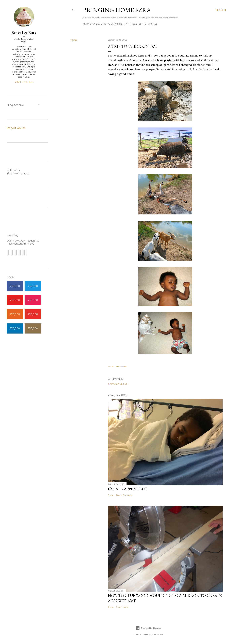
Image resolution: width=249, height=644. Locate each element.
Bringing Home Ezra (117, 10)
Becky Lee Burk (24, 33)
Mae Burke (157, 634)
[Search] (221, 10)
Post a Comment (118, 384)
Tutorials (150, 24)
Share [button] (74, 40)
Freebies (135, 24)
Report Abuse (16, 128)
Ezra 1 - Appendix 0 (127, 489)
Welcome (100, 24)
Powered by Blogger (148, 628)
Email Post (121, 367)
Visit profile (24, 82)
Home (87, 24)
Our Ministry (118, 24)
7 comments (122, 607)
